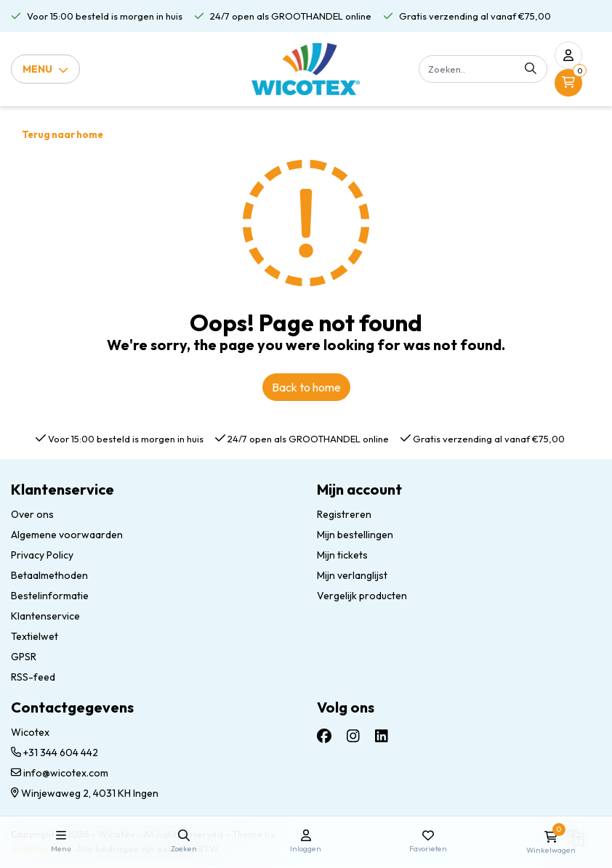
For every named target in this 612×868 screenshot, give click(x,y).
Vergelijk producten (362, 596)
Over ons (32, 514)
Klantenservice (45, 616)
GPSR (24, 657)
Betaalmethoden (49, 575)
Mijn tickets (342, 555)
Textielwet (35, 636)
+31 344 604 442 (55, 753)
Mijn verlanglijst (352, 575)
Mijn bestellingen (355, 535)
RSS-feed (33, 677)
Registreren (344, 514)
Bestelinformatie (50, 596)
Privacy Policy (42, 555)
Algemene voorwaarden (67, 535)
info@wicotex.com (60, 773)
